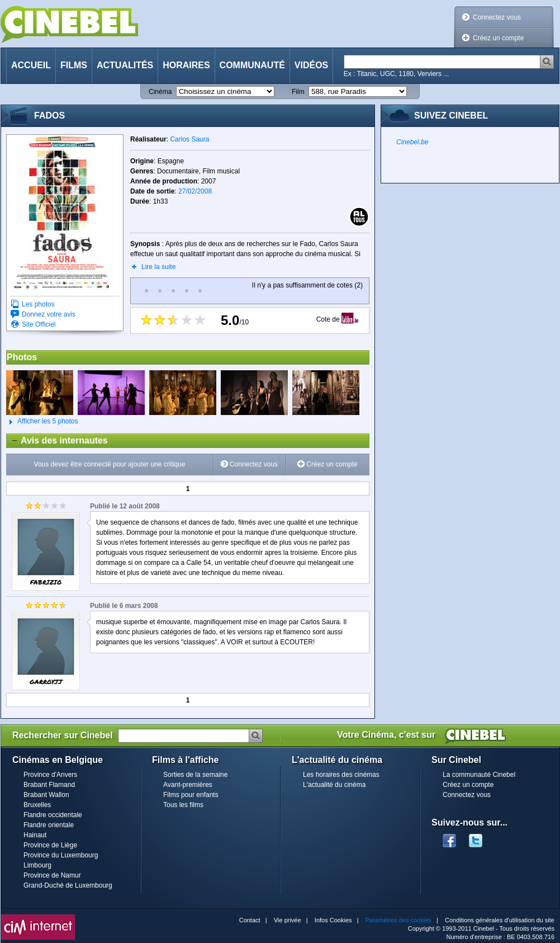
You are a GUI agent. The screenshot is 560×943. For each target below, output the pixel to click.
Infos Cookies (333, 920)
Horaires (186, 65)
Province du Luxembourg (61, 855)
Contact (250, 920)
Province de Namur (52, 875)
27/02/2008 (195, 191)
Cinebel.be (412, 142)
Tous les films (183, 805)
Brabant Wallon (46, 795)
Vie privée (288, 920)
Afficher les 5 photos (42, 422)
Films (74, 65)
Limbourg (37, 865)
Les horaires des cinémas (341, 775)
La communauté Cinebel (479, 775)
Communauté (252, 65)
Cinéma (160, 92)
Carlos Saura (189, 139)
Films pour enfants (191, 795)
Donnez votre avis (49, 314)
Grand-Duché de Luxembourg (68, 885)
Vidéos (311, 65)
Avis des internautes (57, 441)
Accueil (31, 65)
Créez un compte (498, 38)
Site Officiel (39, 324)
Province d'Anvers (50, 775)
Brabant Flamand (49, 785)
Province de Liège (50, 845)
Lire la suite (158, 267)
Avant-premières (188, 785)
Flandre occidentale (53, 815)
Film (298, 92)
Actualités (125, 65)
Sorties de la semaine (195, 775)
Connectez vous (497, 17)
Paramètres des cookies (398, 920)
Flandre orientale (49, 825)
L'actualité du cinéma (334, 785)
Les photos (38, 304)
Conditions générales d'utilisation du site (500, 920)
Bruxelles (37, 805)
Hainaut (35, 835)
